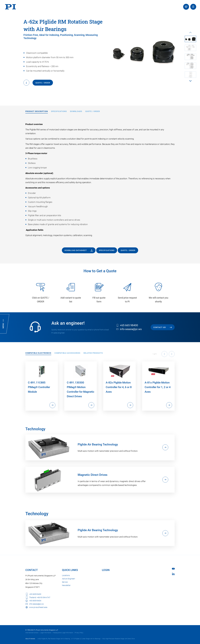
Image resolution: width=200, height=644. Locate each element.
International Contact (32, 633)
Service (65, 582)
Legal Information (46, 633)
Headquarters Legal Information (63, 633)
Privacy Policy (79, 633)
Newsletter (66, 585)
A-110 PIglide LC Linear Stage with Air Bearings (86, 639)
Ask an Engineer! (68, 579)
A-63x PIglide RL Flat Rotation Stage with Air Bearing (54, 639)
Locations (66, 575)
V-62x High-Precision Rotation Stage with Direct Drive (118, 639)
